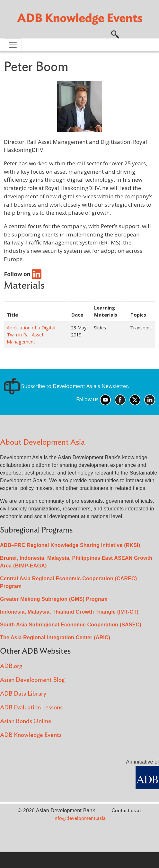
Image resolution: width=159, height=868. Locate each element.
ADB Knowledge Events (31, 735)
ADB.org (11, 666)
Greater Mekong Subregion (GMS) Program (54, 599)
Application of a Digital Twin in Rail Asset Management (31, 335)
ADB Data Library (23, 694)
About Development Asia (42, 442)
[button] (115, 34)
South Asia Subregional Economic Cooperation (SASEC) (71, 625)
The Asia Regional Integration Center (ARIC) (55, 637)
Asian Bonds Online (26, 721)
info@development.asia (79, 818)
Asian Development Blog (32, 680)
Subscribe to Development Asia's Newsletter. (66, 386)
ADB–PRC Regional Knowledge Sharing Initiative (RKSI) (70, 545)
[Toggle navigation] (13, 45)
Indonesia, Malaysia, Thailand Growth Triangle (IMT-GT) (69, 612)
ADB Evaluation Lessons (31, 708)
